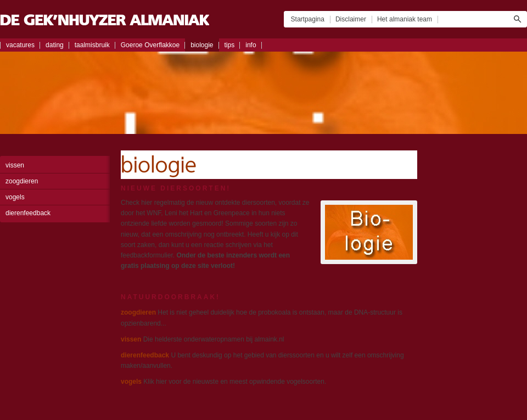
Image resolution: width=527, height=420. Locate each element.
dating (55, 45)
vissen (15, 165)
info (251, 45)
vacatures (20, 45)
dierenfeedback (28, 213)
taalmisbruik (92, 45)
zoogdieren (22, 181)
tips (230, 45)
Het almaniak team (405, 19)
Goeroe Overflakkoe (150, 45)
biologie (202, 45)
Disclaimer (351, 19)
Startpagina (308, 19)
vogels (15, 197)
